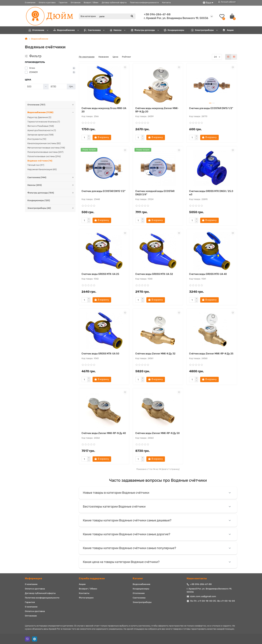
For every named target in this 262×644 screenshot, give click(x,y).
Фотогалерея (86, 598)
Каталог (138, 578)
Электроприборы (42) (51, 208)
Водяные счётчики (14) (40, 161)
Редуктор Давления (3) (39, 117)
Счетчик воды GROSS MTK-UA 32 (154, 274)
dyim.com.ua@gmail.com (203, 596)
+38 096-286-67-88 (157, 14)
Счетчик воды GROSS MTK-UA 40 (208, 274)
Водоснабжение (64, 30)
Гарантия (63, 3)
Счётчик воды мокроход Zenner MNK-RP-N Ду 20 (157, 110)
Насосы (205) (51, 185)
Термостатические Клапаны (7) (44, 122)
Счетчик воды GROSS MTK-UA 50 (100, 354)
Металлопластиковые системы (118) (46, 148)
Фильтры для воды (143, 30)
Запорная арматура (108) (40, 135)
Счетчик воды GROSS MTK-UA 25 (100, 274)
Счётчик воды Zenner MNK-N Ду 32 (155, 354)
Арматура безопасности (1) (42, 130)
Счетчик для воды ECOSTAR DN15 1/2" (211, 108)
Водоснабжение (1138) (51, 113)
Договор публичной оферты (114, 3)
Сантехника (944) (51, 178)
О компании (30, 3)
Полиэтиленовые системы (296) (44, 156)
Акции (228, 30)
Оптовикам (76, 3)
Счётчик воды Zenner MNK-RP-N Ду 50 (157, 433)
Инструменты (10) (37, 139)
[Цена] (34, 87)
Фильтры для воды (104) (51, 193)
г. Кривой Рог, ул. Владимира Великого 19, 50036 (176, 18)
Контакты (166, 3)
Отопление (36, 30)
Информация (33, 578)
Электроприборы (202, 30)
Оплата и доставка (47, 3)
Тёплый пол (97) (36, 165)
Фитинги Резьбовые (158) (41, 126)
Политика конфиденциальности (144, 3)
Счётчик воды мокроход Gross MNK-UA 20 (104, 110)
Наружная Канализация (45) (42, 169)
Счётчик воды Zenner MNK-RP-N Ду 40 (104, 433)
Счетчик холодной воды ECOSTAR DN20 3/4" (155, 193)
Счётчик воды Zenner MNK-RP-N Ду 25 (211, 354)
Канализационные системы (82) (44, 143)
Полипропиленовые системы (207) (45, 152)
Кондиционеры (174, 30)
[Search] (117, 16)
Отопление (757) (51, 105)
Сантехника (92, 30)
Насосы (116, 30)
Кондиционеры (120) (39, 200)
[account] (227, 2)
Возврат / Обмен (91, 3)
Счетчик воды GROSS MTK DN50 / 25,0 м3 (211, 193)
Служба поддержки (92, 578)
